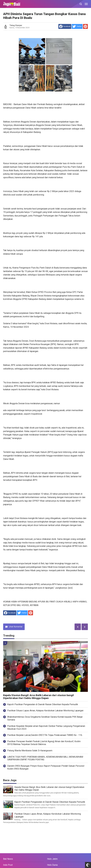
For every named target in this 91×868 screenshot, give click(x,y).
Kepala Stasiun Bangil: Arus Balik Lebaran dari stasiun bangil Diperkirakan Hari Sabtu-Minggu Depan (38, 697)
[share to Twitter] (77, 26)
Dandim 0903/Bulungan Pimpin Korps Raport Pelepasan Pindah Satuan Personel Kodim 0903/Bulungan (46, 767)
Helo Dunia (52, 865)
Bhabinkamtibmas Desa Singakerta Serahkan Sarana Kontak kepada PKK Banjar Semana (45, 718)
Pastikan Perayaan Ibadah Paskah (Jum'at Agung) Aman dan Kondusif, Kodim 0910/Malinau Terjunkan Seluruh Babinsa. (44, 743)
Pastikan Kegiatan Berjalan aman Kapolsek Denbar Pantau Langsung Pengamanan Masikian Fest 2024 (46, 727)
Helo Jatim (52, 859)
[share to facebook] (65, 26)
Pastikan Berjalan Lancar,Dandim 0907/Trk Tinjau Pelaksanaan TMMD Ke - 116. (45, 735)
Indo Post (8, 865)
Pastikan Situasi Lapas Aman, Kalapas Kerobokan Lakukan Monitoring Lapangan (45, 711)
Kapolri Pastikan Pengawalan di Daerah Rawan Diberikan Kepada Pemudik (43, 704)
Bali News (8, 859)
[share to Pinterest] (85, 26)
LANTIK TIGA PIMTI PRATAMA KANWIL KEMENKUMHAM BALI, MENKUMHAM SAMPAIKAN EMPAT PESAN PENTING (45, 758)
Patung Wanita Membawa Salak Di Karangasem (30, 751)
